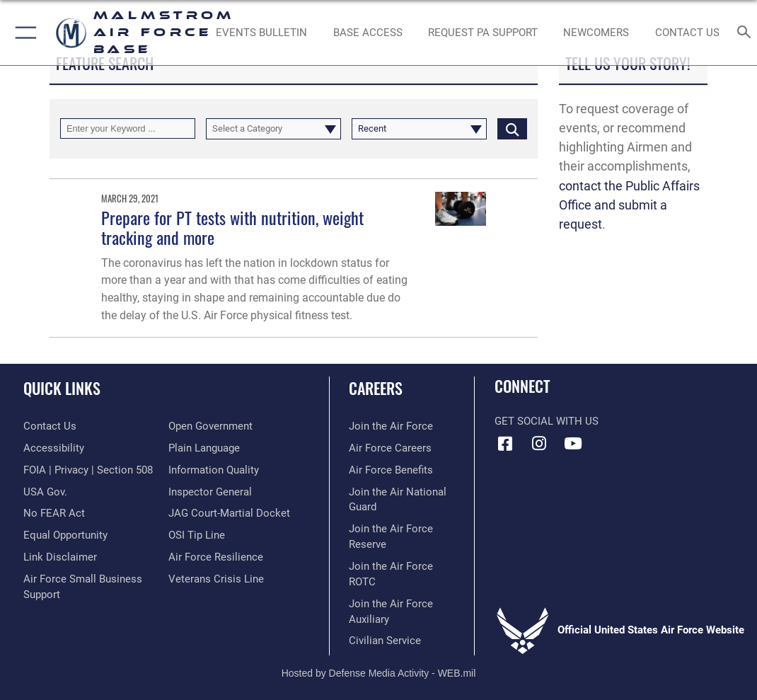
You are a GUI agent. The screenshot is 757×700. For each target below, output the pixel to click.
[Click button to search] (512, 128)
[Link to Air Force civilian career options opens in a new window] (385, 641)
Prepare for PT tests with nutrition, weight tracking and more (232, 228)
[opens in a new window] (482, 33)
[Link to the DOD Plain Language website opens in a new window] (204, 448)
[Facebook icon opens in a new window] (505, 444)
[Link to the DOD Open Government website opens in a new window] (210, 426)
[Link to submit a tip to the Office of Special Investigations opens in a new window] (197, 535)
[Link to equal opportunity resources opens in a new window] (65, 535)
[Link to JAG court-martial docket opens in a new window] (229, 513)
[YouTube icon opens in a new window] (573, 444)
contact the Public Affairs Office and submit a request (629, 205)
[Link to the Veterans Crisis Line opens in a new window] (216, 579)
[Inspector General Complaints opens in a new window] (210, 492)
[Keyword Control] (128, 128)
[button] (23, 33)
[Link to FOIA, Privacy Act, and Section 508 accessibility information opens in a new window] (88, 470)
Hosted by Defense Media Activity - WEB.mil (379, 673)
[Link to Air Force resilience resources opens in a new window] (216, 557)
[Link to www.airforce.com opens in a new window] (391, 426)
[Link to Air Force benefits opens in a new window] (391, 470)
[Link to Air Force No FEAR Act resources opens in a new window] (54, 513)
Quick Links (62, 388)
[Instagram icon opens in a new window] (539, 444)
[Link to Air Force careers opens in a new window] (390, 448)
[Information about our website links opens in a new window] (60, 557)
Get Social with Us (547, 421)
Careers (376, 388)
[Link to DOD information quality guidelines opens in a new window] (214, 470)
